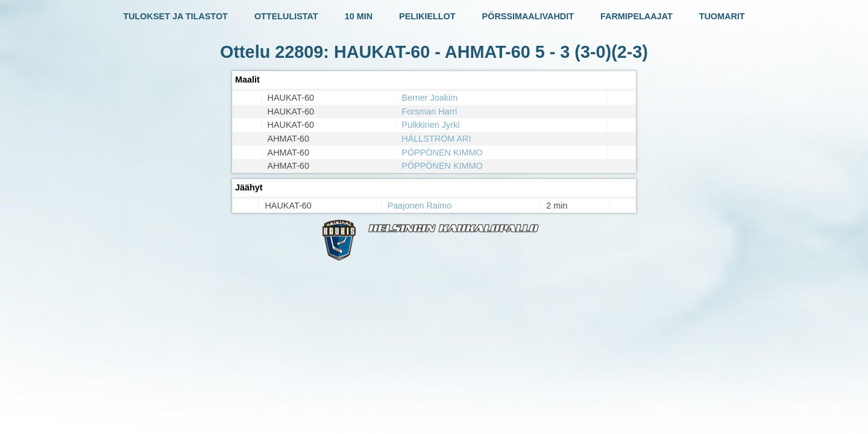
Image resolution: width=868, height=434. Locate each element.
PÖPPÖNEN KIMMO (442, 153)
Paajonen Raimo (420, 206)
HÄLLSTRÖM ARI (436, 139)
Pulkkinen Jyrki (430, 125)
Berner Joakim (429, 98)
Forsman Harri (429, 112)
